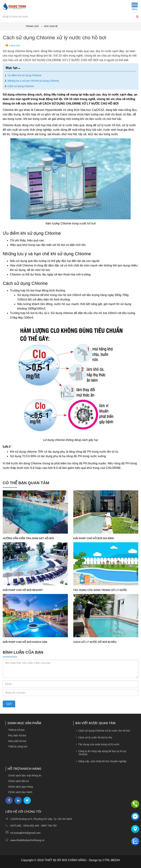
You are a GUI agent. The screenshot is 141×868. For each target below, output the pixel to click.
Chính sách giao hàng (20, 787)
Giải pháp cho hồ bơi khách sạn (25, 642)
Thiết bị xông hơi (18, 746)
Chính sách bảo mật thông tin (25, 776)
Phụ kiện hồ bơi (17, 736)
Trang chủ (32, 26)
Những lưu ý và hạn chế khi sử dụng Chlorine (33, 81)
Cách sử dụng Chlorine (21, 86)
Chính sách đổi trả (18, 781)
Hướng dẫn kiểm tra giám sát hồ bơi (28, 538)
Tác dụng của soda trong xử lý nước (100, 590)
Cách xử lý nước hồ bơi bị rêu (95, 642)
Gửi (9, 704)
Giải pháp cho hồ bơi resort (23, 590)
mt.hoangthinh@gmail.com (25, 833)
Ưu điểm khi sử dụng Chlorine (25, 75)
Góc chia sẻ (51, 26)
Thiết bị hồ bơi (16, 730)
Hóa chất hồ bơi (17, 741)
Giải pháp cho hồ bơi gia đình (94, 538)
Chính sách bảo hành (20, 792)
